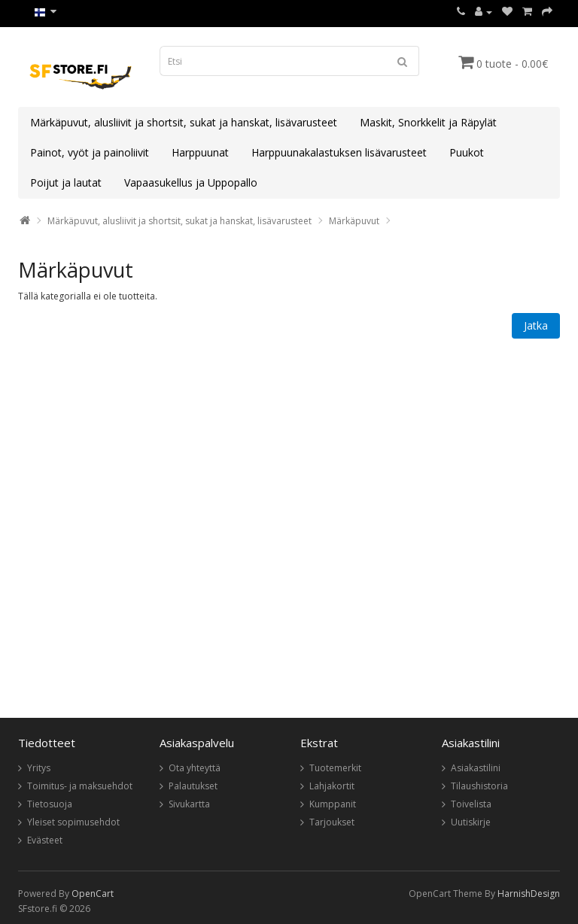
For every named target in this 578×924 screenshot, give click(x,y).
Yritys (39, 768)
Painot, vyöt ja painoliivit (90, 152)
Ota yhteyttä (195, 768)
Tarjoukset (332, 822)
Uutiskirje (471, 822)
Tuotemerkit (335, 768)
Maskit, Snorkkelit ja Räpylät (428, 122)
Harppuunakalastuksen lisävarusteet (339, 152)
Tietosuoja (50, 804)
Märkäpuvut (354, 221)
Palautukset (193, 786)
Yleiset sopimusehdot (73, 822)
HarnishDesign (529, 894)
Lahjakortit (332, 786)
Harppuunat (200, 152)
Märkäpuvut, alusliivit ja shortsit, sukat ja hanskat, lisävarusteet (184, 122)
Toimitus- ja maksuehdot (80, 786)
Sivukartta (189, 804)
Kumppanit (333, 804)
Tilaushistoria (479, 786)
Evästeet (45, 840)
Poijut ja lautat (66, 182)
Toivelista (471, 804)
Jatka (536, 325)
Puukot (467, 152)
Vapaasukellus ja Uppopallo (191, 182)
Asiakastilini (476, 768)
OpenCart (93, 894)
